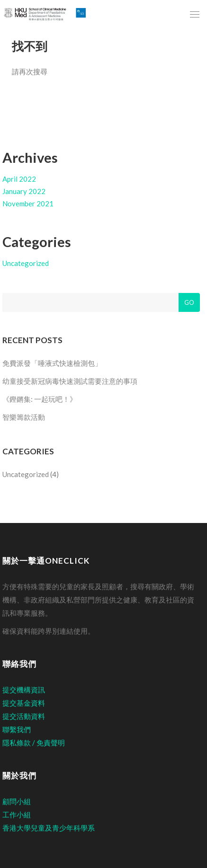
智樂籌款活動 (24, 417)
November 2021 (28, 204)
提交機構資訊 (24, 690)
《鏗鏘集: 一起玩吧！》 (40, 399)
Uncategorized (26, 263)
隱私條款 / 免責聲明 (34, 743)
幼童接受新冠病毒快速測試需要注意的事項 (70, 381)
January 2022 (24, 191)
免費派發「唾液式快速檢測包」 (52, 363)
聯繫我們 (17, 729)
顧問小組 (17, 801)
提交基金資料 (24, 703)
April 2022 (19, 179)
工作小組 (17, 815)
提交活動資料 (24, 716)
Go (189, 302)
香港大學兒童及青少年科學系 (49, 828)
